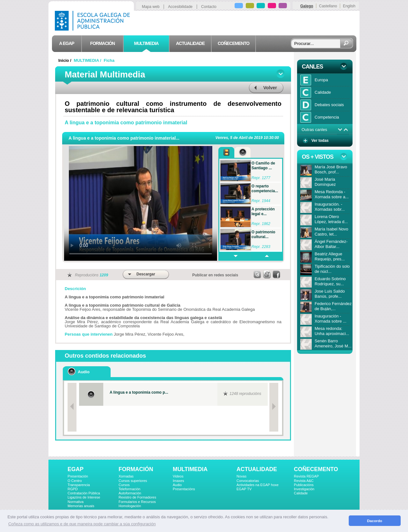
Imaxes (178, 481)
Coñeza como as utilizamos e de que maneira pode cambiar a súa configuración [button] (82, 524)
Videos (178, 476)
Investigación (304, 489)
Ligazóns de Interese (84, 497)
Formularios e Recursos (137, 502)
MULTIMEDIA (190, 469)
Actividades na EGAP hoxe (258, 485)
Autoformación (130, 493)
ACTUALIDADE (257, 469)
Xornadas (126, 476)
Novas (241, 476)
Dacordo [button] (375, 521)
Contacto (209, 7)
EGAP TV (244, 489)
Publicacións (304, 485)
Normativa (76, 502)
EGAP (76, 469)
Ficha (109, 60)
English (349, 6)
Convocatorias (248, 481)
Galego (307, 6)
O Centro (75, 481)
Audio (177, 485)
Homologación (130, 506)
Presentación (78, 476)
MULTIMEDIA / (88, 60)
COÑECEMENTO (316, 469)
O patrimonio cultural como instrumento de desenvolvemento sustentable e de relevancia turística (173, 107)
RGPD (73, 489)
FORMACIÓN (136, 469)
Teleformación (129, 489)
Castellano (328, 6)
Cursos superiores (133, 481)
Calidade (301, 493)
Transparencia (79, 485)
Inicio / (65, 60)
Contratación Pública (84, 493)
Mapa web (151, 7)
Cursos (124, 485)
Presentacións (184, 489)
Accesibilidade (180, 7)
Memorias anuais (81, 506)
